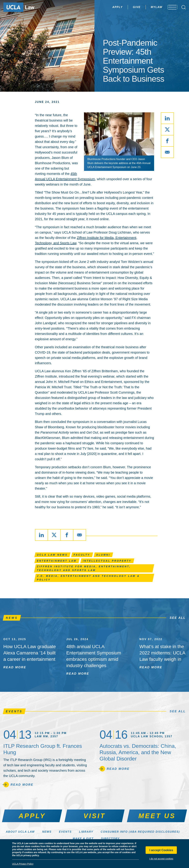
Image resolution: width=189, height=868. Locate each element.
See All (178, 618)
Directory (110, 839)
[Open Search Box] (184, 7)
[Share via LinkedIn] (167, 118)
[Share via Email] (167, 152)
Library (86, 832)
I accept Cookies (161, 850)
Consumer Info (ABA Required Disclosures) (140, 832)
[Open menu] (171, 7)
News (47, 832)
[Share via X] (167, 130)
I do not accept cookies (161, 859)
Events (65, 832)
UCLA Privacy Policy (23, 864)
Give (128, 7)
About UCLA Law (20, 832)
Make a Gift (83, 839)
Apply (109, 7)
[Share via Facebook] (167, 141)
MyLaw (148, 7)
